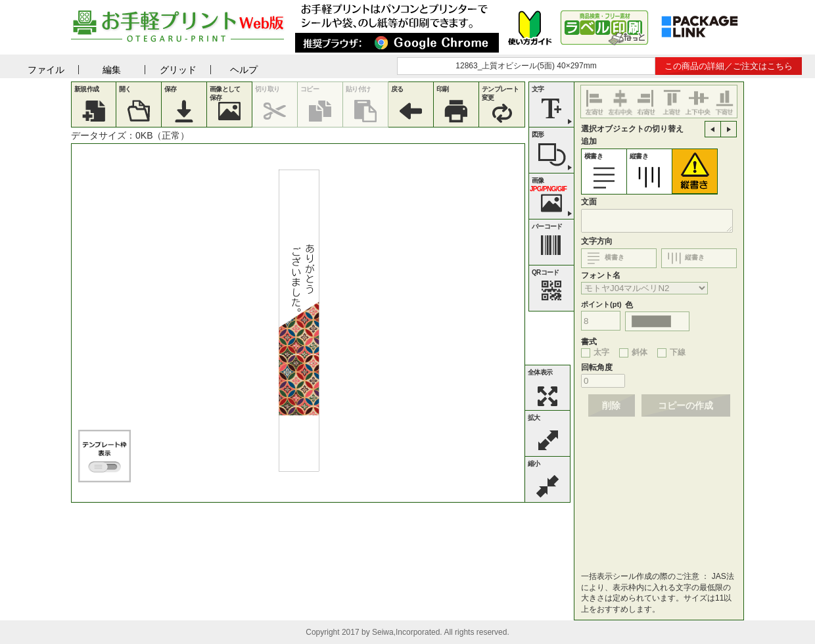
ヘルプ (244, 70)
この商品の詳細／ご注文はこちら (729, 66)
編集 (112, 70)
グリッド (178, 70)
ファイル (46, 70)
